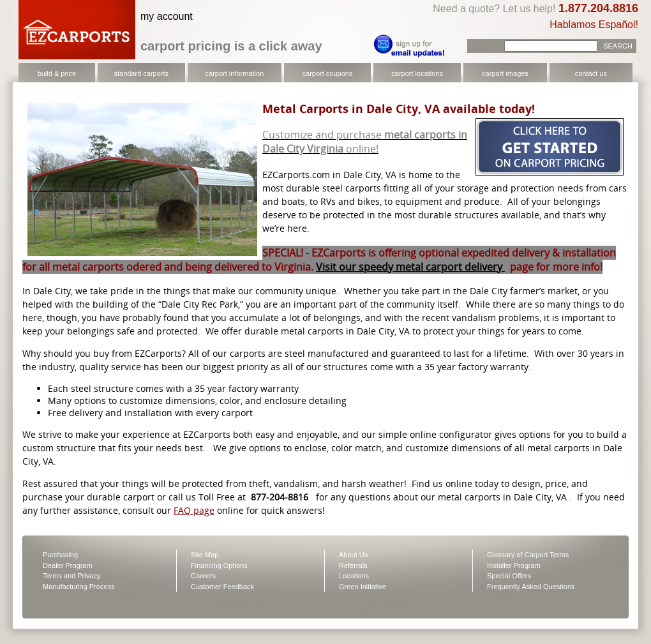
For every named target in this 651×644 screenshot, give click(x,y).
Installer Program (514, 565)
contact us (591, 73)
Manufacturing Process (79, 587)
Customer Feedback (222, 587)
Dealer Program (68, 565)
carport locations (417, 73)
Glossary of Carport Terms (528, 555)
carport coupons (328, 73)
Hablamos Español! (594, 25)
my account (167, 16)
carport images (505, 73)
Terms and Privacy (71, 576)
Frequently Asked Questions (531, 587)
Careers (203, 576)
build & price (57, 73)
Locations (354, 576)
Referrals (353, 565)
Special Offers (509, 576)
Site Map (205, 555)
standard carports (141, 73)
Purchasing (60, 555)
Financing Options (219, 565)
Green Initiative (363, 587)
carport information (235, 73)
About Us (353, 555)
